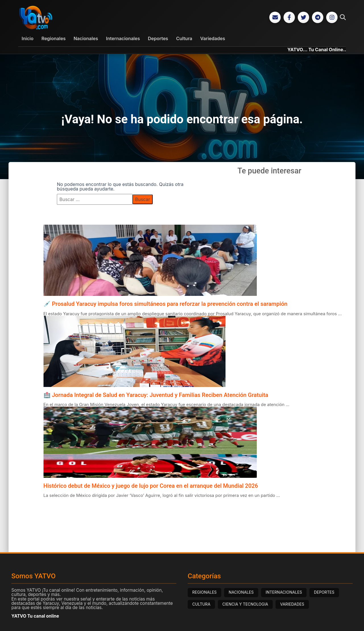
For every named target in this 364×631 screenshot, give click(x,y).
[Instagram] (332, 18)
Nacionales (86, 39)
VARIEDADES (292, 605)
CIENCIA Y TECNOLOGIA (245, 605)
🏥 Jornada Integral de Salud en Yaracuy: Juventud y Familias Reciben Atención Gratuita (156, 395)
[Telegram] (318, 18)
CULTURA (201, 605)
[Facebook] (289, 18)
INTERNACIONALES (284, 593)
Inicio (28, 39)
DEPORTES (324, 593)
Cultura (184, 39)
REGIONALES (204, 593)
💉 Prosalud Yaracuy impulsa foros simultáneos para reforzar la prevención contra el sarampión (166, 304)
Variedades (213, 39)
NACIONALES (241, 593)
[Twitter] (303, 18)
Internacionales (123, 39)
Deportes (158, 39)
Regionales (54, 39)
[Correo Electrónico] (275, 18)
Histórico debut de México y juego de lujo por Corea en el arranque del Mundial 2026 (151, 486)
